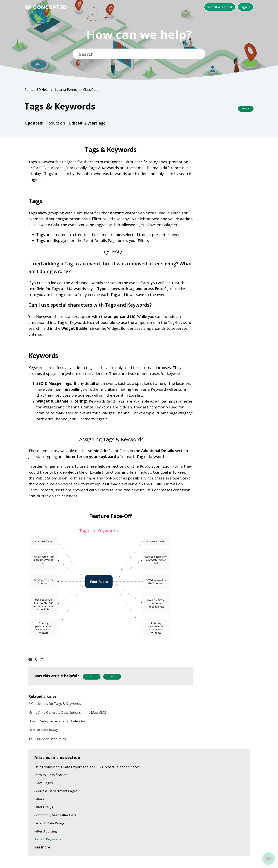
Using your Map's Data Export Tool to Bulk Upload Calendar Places (87, 767)
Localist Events (66, 90)
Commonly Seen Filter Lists (55, 815)
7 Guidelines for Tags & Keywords (55, 704)
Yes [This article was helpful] (92, 677)
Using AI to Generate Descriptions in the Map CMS (67, 712)
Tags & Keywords (48, 839)
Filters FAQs (44, 807)
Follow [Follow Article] (246, 109)
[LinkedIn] (42, 660)
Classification (93, 90)
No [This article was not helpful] (112, 677)
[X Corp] (36, 660)
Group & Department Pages (56, 791)
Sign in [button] (245, 7)
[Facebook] (30, 660)
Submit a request (220, 7)
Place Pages (44, 783)
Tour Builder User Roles (47, 739)
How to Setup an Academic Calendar (57, 721)
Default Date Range (44, 730)
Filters (39, 799)
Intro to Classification (51, 775)
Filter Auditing (46, 831)
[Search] (139, 54)
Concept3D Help (37, 90)
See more (42, 847)
